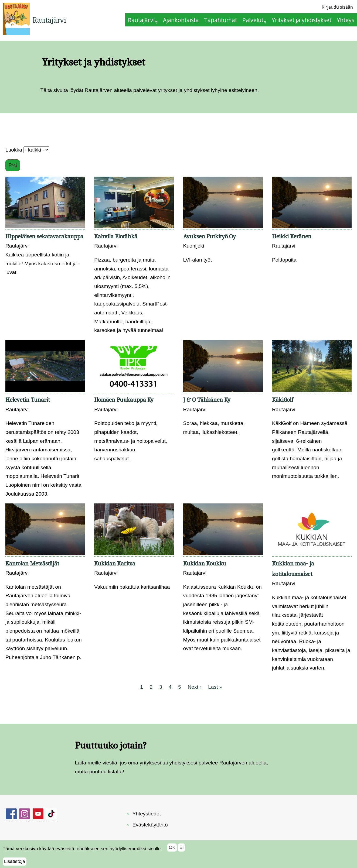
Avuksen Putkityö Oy (210, 236)
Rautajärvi (49, 20)
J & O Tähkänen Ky (207, 400)
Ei (181, 850)
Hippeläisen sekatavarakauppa (44, 236)
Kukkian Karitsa (115, 563)
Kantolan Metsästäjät (32, 563)
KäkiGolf (283, 400)
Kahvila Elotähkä (116, 236)
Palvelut (253, 20)
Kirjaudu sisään (337, 7)
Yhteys (346, 20)
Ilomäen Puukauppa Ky (124, 400)
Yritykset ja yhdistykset (302, 20)
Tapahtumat (221, 20)
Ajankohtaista (181, 20)
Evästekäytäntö (150, 825)
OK (172, 850)
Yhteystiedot (147, 814)
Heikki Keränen (292, 236)
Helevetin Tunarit (28, 400)
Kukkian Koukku (205, 563)
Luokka (14, 150)
